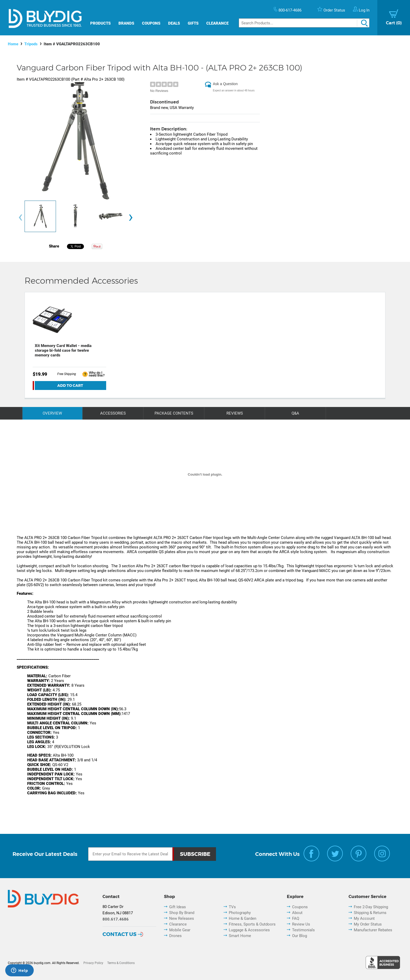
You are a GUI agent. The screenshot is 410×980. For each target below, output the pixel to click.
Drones (175, 936)
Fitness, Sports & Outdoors (252, 924)
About (297, 913)
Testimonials (303, 930)
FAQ (296, 918)
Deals (174, 23)
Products (100, 23)
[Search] (304, 23)
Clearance (217, 23)
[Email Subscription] (130, 854)
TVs (232, 907)
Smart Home (240, 936)
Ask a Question (225, 84)
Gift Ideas (178, 907)
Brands (126, 23)
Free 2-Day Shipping (371, 907)
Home (13, 44)
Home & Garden (243, 918)
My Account (364, 918)
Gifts (193, 23)
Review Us (301, 924)
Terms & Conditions (121, 963)
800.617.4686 (116, 919)
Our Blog (300, 936)
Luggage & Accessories (249, 930)
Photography (240, 913)
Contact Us (119, 934)
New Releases (182, 918)
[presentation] (20, 218)
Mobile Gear (180, 930)
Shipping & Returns (370, 913)
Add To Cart (70, 386)
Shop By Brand (182, 913)
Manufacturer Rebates (373, 930)
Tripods (31, 44)
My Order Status (368, 924)
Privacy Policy (93, 963)
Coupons (151, 23)
